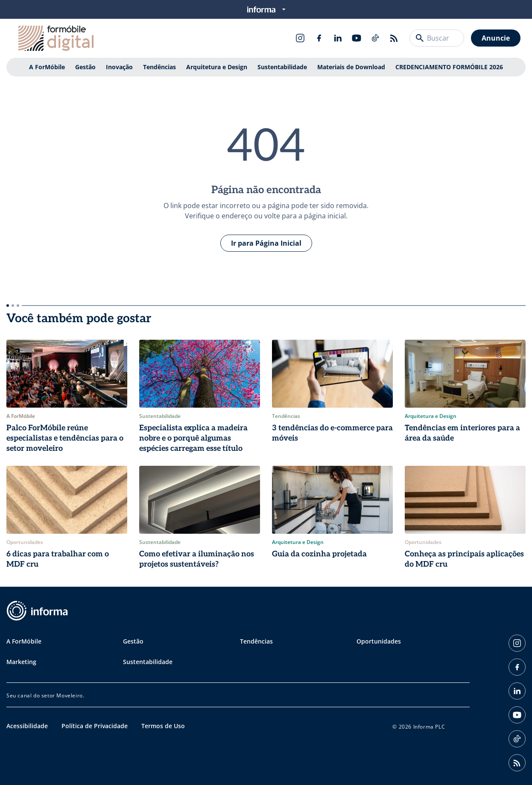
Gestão (85, 67)
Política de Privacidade (95, 726)
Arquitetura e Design (217, 67)
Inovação (119, 67)
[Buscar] (420, 38)
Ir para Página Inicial (266, 243)
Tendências (159, 67)
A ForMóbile (47, 67)
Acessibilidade (27, 726)
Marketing (21, 662)
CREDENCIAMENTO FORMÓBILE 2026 (449, 67)
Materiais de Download (351, 67)
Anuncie (496, 38)
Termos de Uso (163, 726)
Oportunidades (379, 641)
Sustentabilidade (282, 67)
